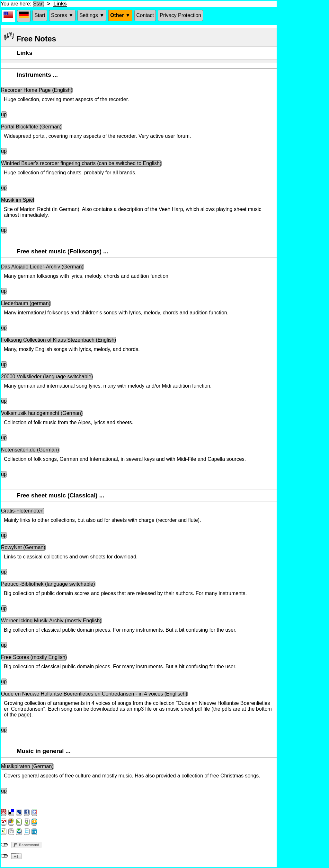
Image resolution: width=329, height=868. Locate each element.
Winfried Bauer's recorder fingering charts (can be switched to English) (81, 163)
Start (39, 4)
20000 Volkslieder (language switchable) (47, 377)
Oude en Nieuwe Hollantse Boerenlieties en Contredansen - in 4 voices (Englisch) (94, 694)
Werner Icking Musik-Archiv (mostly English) (51, 621)
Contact (145, 15)
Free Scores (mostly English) (34, 657)
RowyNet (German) (23, 547)
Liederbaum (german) (26, 303)
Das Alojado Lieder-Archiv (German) (42, 267)
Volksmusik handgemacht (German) (42, 413)
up (4, 114)
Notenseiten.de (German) (30, 450)
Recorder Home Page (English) (37, 90)
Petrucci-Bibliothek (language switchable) (48, 584)
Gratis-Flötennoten (22, 511)
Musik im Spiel (18, 200)
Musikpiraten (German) (27, 766)
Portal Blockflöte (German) (31, 127)
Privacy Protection (180, 15)
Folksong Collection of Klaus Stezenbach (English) (58, 340)
